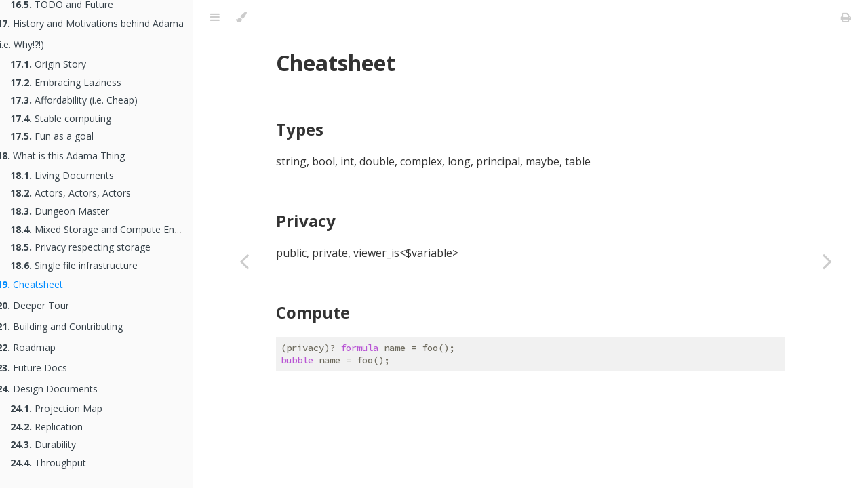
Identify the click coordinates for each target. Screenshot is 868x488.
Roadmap (36, 347)
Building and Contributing (70, 326)
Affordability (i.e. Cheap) (84, 100)
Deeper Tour (43, 305)
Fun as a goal (62, 136)
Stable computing (71, 118)
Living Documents (72, 175)
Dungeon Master (70, 211)
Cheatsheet (40, 284)
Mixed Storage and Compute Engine (112, 229)
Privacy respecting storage (91, 247)
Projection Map (66, 408)
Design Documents (57, 389)
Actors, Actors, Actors (81, 193)
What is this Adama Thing (71, 156)
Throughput (58, 463)
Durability (53, 444)
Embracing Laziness (76, 82)
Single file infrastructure (84, 265)
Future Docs (42, 368)
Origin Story (58, 64)
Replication (57, 427)
